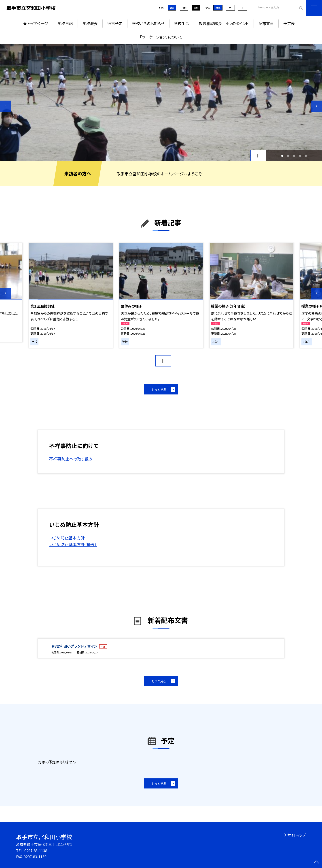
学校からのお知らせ (148, 23)
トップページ (38, 23)
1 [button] (282, 156)
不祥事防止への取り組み (71, 459)
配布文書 (266, 23)
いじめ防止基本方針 (67, 538)
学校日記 (65, 23)
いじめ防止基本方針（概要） (73, 544)
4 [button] (300, 156)
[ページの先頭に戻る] (316, 862)
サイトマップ (297, 835)
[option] (161, 102)
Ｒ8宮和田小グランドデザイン (75, 646)
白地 (184, 8)
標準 (218, 8)
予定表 (289, 23)
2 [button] (288, 156)
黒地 (196, 8)
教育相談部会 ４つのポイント (224, 23)
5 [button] (306, 156)
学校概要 (90, 23)
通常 (172, 8)
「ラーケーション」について (161, 37)
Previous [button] (6, 106)
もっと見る (159, 389)
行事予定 (115, 23)
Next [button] (316, 106)
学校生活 (182, 23)
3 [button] (294, 156)
